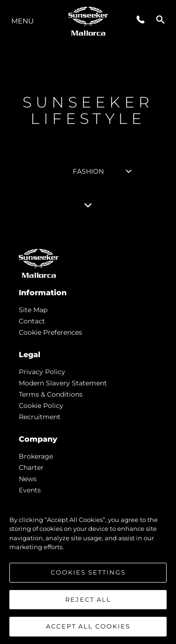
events (30, 490)
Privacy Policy (42, 372)
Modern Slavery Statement (63, 383)
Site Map (33, 310)
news (28, 479)
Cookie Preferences (50, 332)
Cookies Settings (88, 576)
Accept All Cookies (88, 630)
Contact (32, 321)
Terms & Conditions (51, 394)
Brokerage (36, 456)
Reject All (88, 603)
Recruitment (40, 417)
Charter (31, 468)
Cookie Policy (41, 406)
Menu (23, 21)
